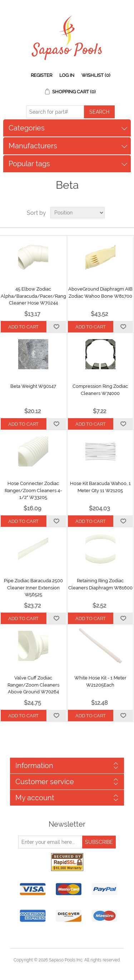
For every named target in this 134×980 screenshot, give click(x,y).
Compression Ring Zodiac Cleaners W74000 (100, 390)
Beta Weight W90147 (33, 386)
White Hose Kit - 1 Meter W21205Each (100, 681)
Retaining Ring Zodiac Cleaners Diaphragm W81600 (100, 584)
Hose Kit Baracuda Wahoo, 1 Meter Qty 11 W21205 (100, 487)
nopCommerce (80, 969)
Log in (67, 75)
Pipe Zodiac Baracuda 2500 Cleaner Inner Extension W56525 (33, 588)
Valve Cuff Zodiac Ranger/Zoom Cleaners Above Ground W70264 (33, 685)
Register (41, 75)
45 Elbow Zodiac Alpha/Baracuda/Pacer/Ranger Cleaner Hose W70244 (33, 296)
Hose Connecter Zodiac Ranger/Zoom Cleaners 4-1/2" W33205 (33, 490)
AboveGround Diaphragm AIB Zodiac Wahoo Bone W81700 (100, 293)
